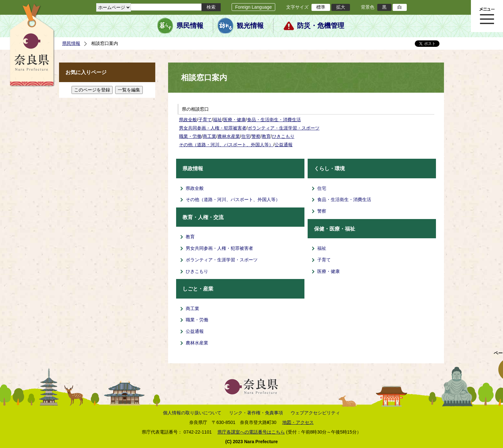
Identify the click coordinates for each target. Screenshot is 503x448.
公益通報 (284, 145)
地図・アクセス (298, 422)
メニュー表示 (487, 16)
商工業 (209, 136)
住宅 (246, 136)
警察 (256, 136)
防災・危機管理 (321, 26)
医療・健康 (234, 120)
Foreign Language (253, 7)
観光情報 (250, 26)
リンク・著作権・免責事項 (256, 413)
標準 (321, 7)
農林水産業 (229, 136)
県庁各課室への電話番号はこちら (251, 432)
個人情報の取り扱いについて (192, 413)
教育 (266, 136)
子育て (205, 120)
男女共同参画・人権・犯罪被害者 (213, 128)
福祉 (217, 120)
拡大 (341, 7)
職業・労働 (190, 136)
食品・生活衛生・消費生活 (274, 120)
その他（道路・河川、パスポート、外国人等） (226, 145)
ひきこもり (283, 136)
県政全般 (188, 120)
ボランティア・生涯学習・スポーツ (284, 128)
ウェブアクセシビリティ (315, 413)
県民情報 (190, 26)
